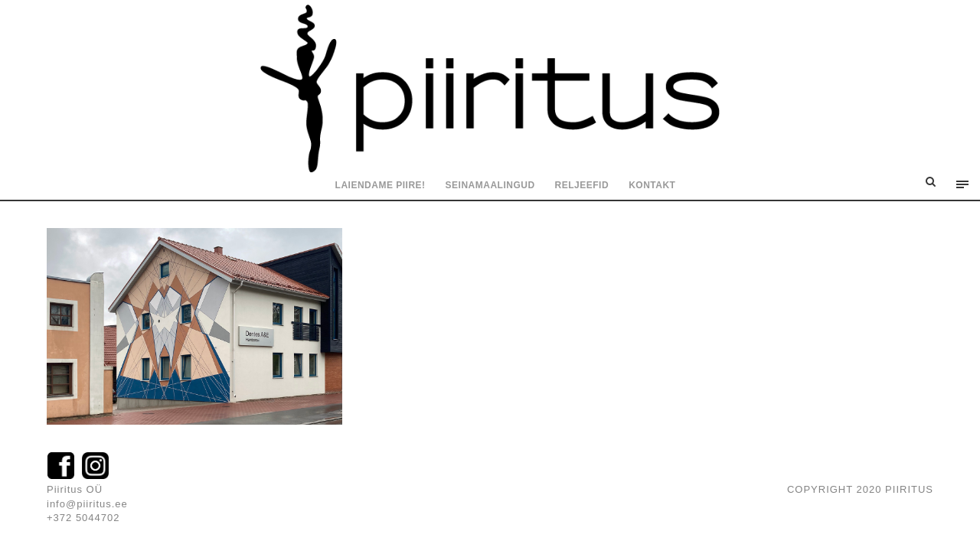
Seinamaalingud (490, 185)
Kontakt (652, 185)
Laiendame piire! (381, 185)
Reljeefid (582, 185)
